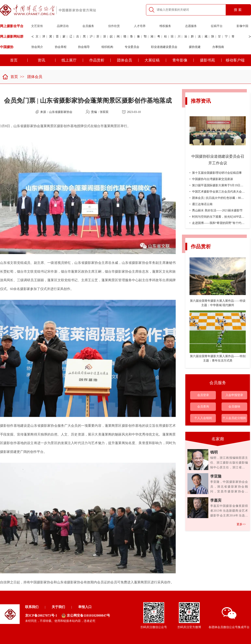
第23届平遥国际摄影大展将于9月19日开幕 (218, 185)
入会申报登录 (234, 395)
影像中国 (242, 26)
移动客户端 (235, 60)
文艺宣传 (37, 26)
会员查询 (203, 407)
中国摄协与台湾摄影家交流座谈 (211, 179)
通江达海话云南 (201, 204)
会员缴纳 (234, 407)
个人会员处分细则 (234, 418)
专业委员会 (132, 47)
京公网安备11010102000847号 (86, 616)
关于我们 (58, 607)
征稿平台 (217, 26)
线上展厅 (72, 60)
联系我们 (32, 607)
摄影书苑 (211, 60)
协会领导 (84, 47)
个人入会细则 (203, 418)
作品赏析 (100, 60)
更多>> (241, 524)
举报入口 (85, 607)
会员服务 (88, 26)
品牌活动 (63, 26)
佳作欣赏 (114, 26)
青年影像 (183, 60)
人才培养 (140, 26)
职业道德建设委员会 (164, 47)
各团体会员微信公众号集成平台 (229, 618)
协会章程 (61, 47)
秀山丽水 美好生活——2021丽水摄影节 (216, 210)
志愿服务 (191, 26)
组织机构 (107, 47)
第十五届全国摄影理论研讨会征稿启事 (216, 173)
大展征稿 (155, 60)
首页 (10, 77)
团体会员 (128, 60)
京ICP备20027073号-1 (41, 615)
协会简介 (37, 47)
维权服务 (165, 26)
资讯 (47, 60)
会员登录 (203, 395)
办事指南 (218, 47)
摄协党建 (195, 47)
